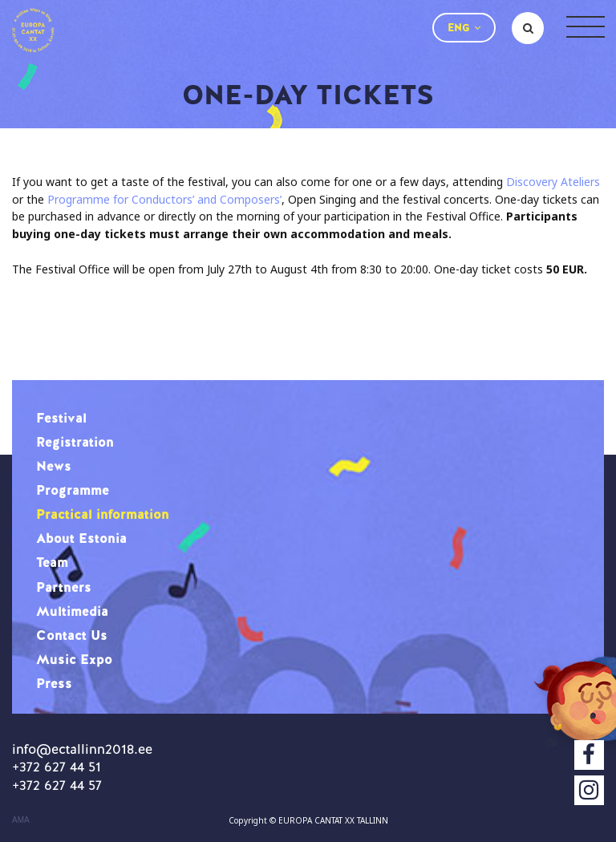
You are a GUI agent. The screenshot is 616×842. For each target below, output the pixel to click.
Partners (64, 587)
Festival (61, 418)
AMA (21, 820)
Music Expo (74, 659)
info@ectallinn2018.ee (82, 749)
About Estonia (81, 538)
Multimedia (72, 611)
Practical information (103, 514)
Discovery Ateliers (553, 182)
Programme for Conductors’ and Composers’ (164, 199)
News (54, 466)
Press (54, 683)
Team (52, 562)
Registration (75, 442)
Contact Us (72, 635)
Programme (73, 490)
